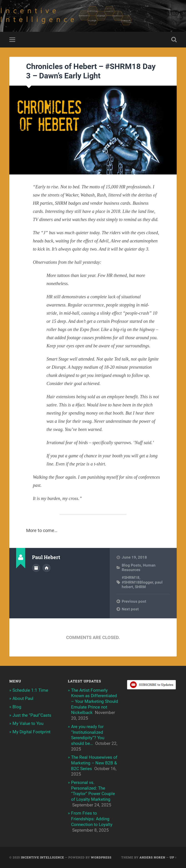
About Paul (23, 698)
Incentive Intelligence (42, 857)
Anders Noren (152, 857)
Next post (130, 609)
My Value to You (28, 723)
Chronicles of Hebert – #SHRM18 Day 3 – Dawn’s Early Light (91, 71)
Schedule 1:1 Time (30, 690)
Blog (17, 707)
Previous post (134, 601)
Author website (47, 568)
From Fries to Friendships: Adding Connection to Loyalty (92, 819)
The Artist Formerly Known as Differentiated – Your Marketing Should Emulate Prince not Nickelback (95, 701)
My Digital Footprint (31, 732)
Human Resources (139, 567)
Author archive (36, 568)
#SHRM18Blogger (137, 582)
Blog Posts (131, 565)
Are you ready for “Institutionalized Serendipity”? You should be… (88, 735)
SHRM (140, 587)
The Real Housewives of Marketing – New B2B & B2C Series (94, 763)
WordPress (101, 857)
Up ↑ (173, 857)
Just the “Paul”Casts (32, 715)
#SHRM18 (131, 577)
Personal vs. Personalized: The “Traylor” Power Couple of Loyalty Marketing (93, 791)
